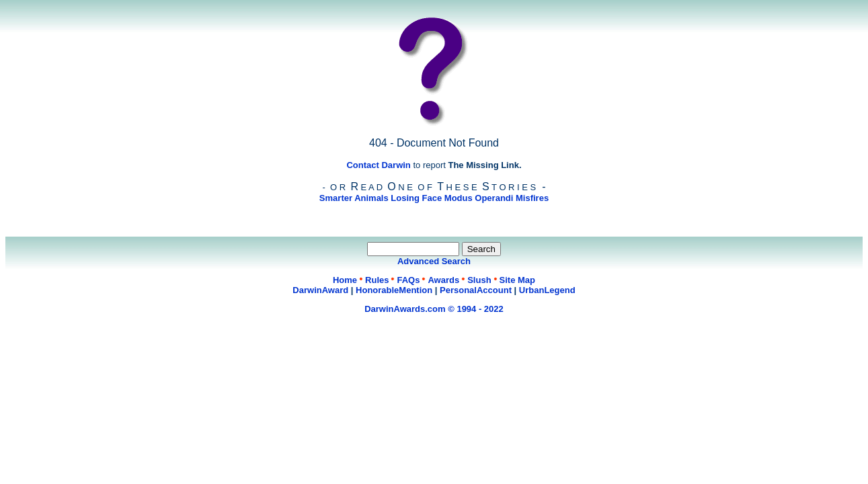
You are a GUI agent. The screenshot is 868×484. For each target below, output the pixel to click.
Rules (377, 280)
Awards (443, 280)
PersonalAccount (476, 290)
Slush (479, 280)
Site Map (517, 280)
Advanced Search (434, 261)
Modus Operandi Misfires (497, 198)
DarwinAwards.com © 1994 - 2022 (434, 309)
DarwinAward (320, 290)
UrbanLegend (547, 290)
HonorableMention (394, 290)
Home (345, 280)
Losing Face (416, 198)
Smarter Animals (354, 198)
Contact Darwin (378, 165)
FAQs (408, 280)
